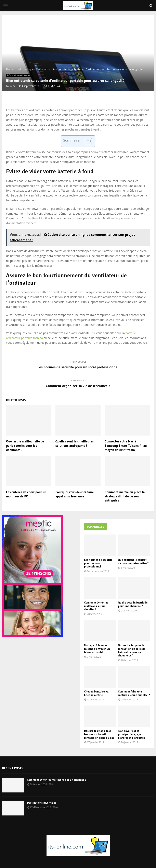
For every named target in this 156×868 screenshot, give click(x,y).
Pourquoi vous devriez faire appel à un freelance (75, 494)
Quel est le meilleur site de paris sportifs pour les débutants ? (25, 446)
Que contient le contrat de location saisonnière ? (133, 561)
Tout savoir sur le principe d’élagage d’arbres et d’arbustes (131, 734)
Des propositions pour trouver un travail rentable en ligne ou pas (99, 734)
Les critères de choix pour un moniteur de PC (26, 494)
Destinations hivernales (42, 803)
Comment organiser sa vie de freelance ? (78, 386)
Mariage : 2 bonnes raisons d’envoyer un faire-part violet (97, 649)
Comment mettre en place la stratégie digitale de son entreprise (125, 496)
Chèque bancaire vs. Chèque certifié (96, 693)
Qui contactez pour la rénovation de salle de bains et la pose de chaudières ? (132, 650)
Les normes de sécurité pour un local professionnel (78, 367)
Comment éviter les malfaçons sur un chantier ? (96, 606)
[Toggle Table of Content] (86, 141)
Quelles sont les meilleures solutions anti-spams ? (75, 443)
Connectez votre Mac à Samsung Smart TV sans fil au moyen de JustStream (126, 446)
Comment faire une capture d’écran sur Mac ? (134, 693)
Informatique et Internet (19, 75)
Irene (12, 86)
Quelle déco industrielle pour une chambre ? (133, 604)
